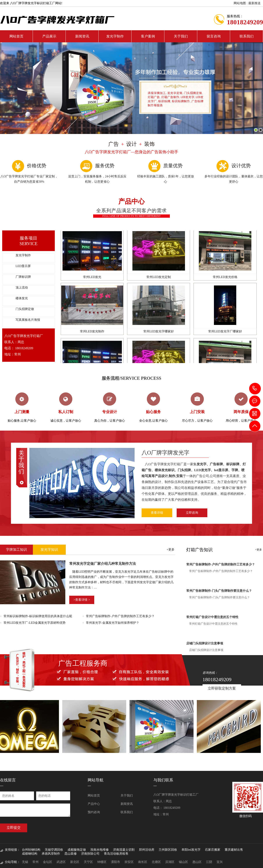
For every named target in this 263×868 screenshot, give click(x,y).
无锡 (25, 862)
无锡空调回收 (54, 850)
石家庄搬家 (213, 850)
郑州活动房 (147, 850)
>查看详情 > (82, 600)
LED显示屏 (23, 266)
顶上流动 (22, 288)
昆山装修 (71, 854)
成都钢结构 (30, 854)
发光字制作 (115, 36)
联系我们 (247, 36)
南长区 (143, 862)
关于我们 (181, 36)
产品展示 (49, 36)
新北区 (75, 862)
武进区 (61, 862)
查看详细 (157, 513)
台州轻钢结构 (31, 850)
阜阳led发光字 (191, 850)
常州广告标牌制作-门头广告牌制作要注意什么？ (219, 591)
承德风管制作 (51, 854)
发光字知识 (49, 550)
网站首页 (16, 36)
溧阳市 (116, 862)
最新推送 (254, 3)
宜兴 (220, 862)
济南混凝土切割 (124, 850)
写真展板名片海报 (28, 320)
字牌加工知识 (16, 550)
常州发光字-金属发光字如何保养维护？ (113, 623)
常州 (36, 862)
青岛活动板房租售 (116, 854)
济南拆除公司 (90, 854)
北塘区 (156, 862)
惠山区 (197, 862)
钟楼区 (102, 862)
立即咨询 (192, 513)
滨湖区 (170, 862)
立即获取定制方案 (222, 688)
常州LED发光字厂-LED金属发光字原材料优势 (35, 623)
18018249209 (255, 388)
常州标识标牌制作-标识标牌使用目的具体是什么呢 (38, 616)
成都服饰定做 (77, 850)
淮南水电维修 (100, 850)
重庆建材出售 (234, 850)
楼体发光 (22, 298)
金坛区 (48, 862)
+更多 (171, 550)
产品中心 (94, 804)
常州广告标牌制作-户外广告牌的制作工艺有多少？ (120, 616)
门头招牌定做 (25, 309)
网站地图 (240, 3)
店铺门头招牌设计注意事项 (205, 643)
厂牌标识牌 (23, 277)
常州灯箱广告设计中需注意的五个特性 (212, 617)
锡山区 (183, 862)
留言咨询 (214, 36)
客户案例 (148, 36)
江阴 (209, 862)
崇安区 (129, 862)
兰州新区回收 (168, 850)
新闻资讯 (82, 36)
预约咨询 (94, 812)
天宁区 (88, 862)
